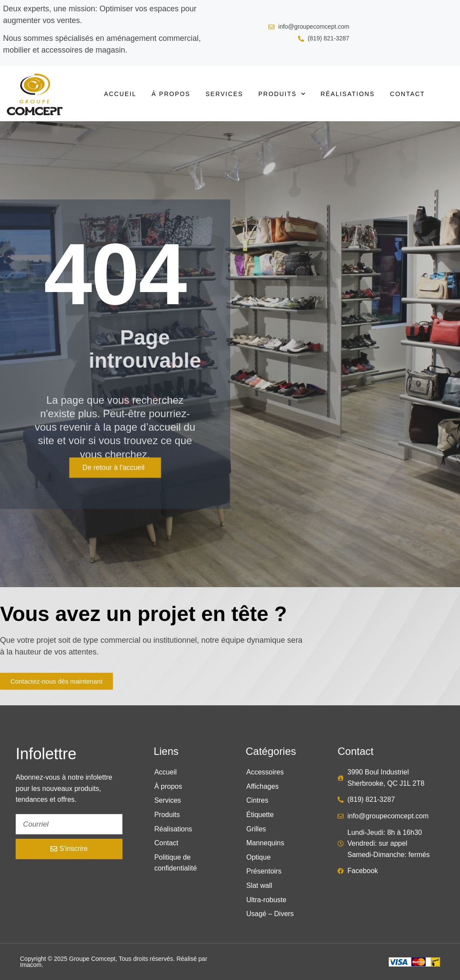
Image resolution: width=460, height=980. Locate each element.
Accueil (120, 94)
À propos (171, 94)
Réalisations (348, 94)
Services (224, 94)
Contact (408, 94)
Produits (282, 94)
